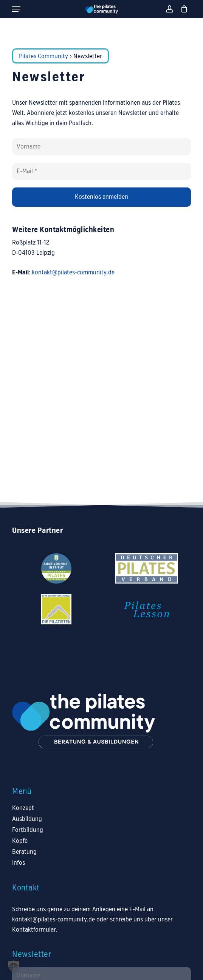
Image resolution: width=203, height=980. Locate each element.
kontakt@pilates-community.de (73, 273)
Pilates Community (43, 57)
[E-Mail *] (101, 171)
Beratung (24, 852)
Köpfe (20, 841)
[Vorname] (101, 147)
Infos (19, 863)
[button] (16, 9)
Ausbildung (27, 819)
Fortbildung (28, 830)
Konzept (23, 808)
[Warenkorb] (182, 9)
